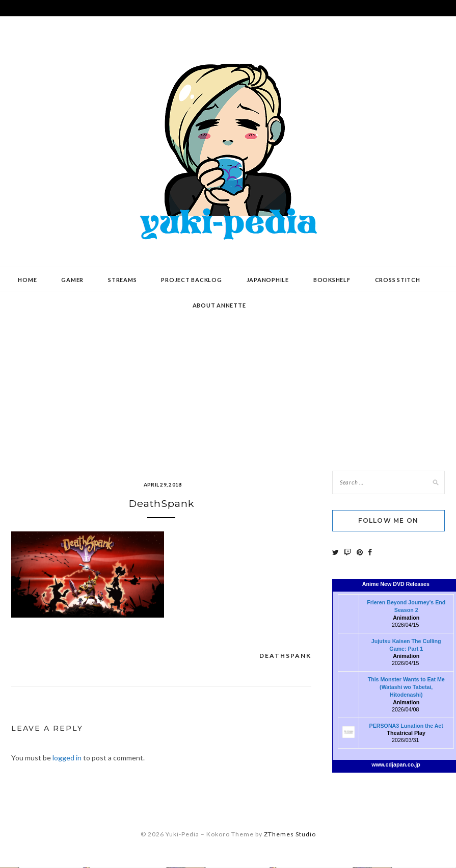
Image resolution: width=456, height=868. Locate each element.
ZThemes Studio (290, 835)
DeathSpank (285, 656)
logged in (67, 759)
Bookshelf (332, 280)
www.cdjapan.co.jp (396, 764)
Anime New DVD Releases (396, 584)
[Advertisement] (228, 374)
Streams (122, 280)
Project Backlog (191, 280)
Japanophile (268, 280)
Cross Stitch (398, 280)
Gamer (72, 280)
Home (27, 280)
